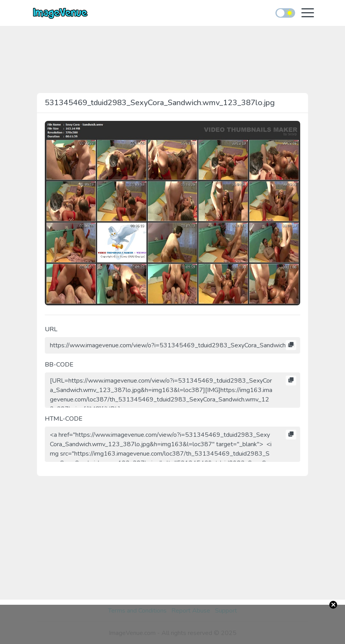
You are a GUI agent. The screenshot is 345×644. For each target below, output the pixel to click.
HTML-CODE (64, 419)
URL (51, 329)
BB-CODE (59, 365)
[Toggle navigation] (308, 14)
